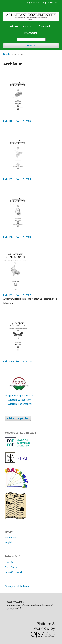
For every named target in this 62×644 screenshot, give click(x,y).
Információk (31, 33)
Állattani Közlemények (20, 404)
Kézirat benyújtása (18, 418)
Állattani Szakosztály (19, 400)
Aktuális (14, 26)
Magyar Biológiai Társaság (19, 396)
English (9, 542)
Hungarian (10, 537)
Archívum (28, 26)
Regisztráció (33, 2)
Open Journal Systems (17, 586)
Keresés (31, 46)
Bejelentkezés (50, 2)
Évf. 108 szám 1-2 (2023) (17, 237)
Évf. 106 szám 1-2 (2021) (17, 361)
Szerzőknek (11, 567)
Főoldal (7, 54)
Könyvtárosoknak (14, 572)
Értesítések (44, 26)
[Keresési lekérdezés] (31, 40)
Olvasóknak (11, 562)
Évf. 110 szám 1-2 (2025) (17, 121)
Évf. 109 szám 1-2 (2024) (17, 179)
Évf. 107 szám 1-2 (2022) (17, 295)
